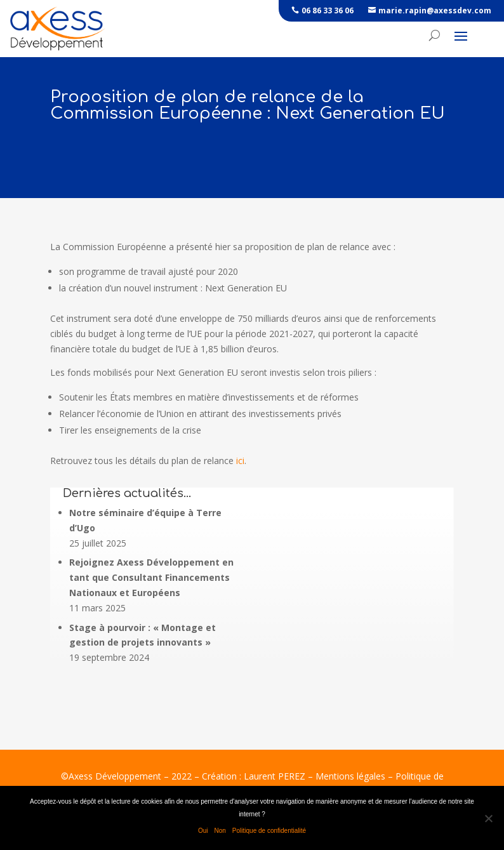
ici (240, 461)
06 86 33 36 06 (328, 10)
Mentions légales (350, 776)
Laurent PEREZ (275, 776)
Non (220, 831)
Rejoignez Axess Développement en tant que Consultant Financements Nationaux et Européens (151, 577)
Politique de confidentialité (269, 831)
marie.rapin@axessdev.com (435, 10)
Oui (203, 831)
